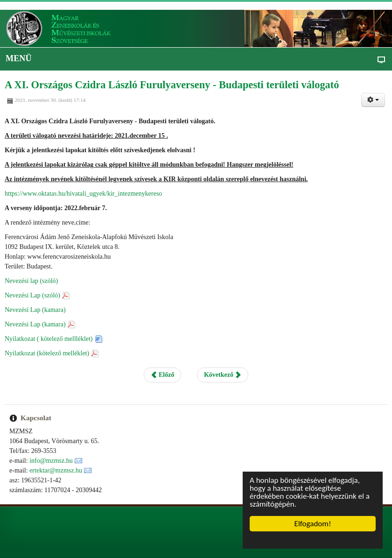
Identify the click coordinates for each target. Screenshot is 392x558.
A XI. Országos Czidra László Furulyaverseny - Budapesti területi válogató (172, 85)
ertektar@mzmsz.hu (56, 470)
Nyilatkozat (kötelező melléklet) (47, 353)
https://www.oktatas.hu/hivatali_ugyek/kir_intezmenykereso (83, 194)
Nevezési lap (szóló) (31, 281)
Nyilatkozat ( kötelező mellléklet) (49, 339)
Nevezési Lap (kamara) (35, 310)
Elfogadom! (313, 524)
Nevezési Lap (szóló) (32, 295)
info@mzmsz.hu (51, 461)
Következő (223, 375)
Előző (163, 375)
